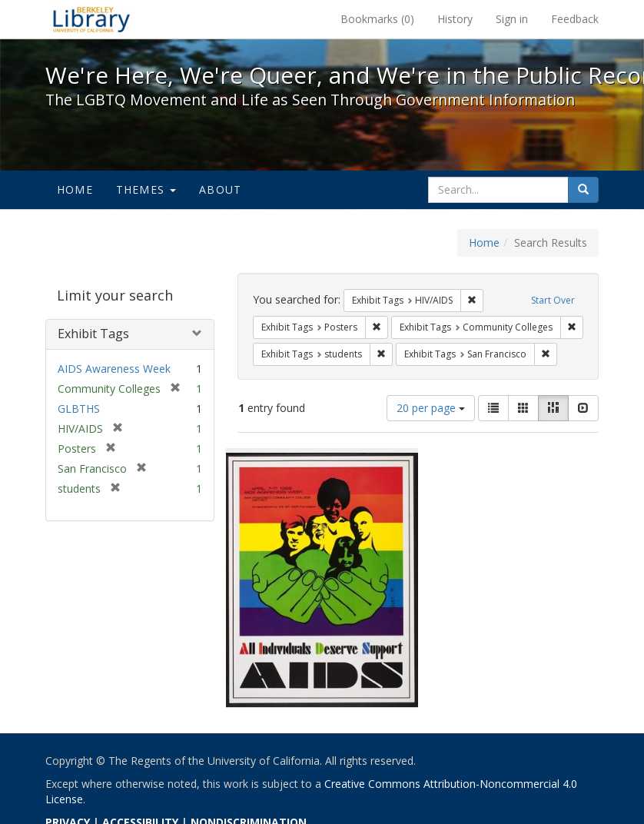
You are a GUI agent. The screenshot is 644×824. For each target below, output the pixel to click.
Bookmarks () (377, 19)
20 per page (431, 408)
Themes (146, 189)
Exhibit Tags (93, 334)
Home (75, 189)
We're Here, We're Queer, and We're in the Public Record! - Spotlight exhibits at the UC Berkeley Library (91, 19)
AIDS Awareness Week (114, 369)
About (220, 189)
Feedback (575, 19)
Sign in (512, 19)
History (455, 19)
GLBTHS (79, 409)
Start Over (553, 300)
